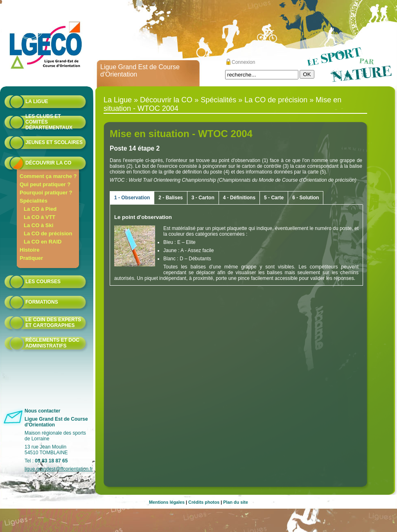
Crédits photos (204, 502)
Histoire (29, 250)
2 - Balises (170, 198)
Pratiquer (31, 258)
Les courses (43, 282)
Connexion (243, 62)
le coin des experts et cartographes (53, 322)
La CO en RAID (43, 242)
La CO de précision (48, 233)
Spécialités (34, 201)
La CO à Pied (40, 209)
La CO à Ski (38, 225)
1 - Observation (132, 198)
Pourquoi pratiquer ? (46, 193)
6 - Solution (306, 198)
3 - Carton (203, 198)
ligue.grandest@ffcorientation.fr (59, 469)
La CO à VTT (39, 217)
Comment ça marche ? (48, 176)
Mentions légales (167, 502)
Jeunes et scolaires (54, 142)
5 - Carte (274, 198)
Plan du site (236, 502)
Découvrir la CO (48, 163)
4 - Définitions (239, 198)
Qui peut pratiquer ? (45, 184)
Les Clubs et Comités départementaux (49, 122)
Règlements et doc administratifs (52, 343)
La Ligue (37, 101)
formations (42, 302)
